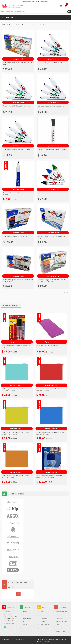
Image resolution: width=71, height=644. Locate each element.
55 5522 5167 (10, 621)
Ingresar (25, 625)
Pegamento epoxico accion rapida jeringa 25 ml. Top (16, 346)
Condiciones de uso (45, 615)
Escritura (12, 25)
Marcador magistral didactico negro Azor (52, 106)
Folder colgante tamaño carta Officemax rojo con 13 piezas (50, 390)
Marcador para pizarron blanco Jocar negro (53, 149)
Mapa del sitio (61, 631)
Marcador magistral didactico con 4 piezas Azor (18, 63)
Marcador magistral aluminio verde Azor (52, 193)
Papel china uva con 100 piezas (47, 345)
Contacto (60, 628)
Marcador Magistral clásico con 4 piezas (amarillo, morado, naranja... (51, 281)
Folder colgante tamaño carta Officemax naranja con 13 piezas (16, 477)
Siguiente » (67, 293)
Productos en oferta (11, 306)
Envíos (42, 612)
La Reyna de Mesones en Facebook (18, 594)
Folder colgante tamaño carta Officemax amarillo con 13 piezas (16, 433)
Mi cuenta (61, 6)
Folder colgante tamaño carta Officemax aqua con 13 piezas (16, 390)
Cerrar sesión (26, 628)
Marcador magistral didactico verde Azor (52, 63)
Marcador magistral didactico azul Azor (17, 149)
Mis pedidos (26, 615)
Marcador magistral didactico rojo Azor (17, 106)
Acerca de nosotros (63, 612)
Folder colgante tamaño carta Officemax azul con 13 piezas (50, 433)
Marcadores (22, 25)
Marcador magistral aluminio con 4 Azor (17, 236)
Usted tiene (67, 4)
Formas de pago (44, 625)
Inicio (4, 25)
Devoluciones (44, 628)
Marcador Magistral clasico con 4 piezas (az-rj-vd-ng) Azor (18, 281)
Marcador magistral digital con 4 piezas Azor (51, 237)
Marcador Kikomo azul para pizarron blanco (16, 194)
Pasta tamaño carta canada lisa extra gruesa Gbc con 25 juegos (49, 477)
